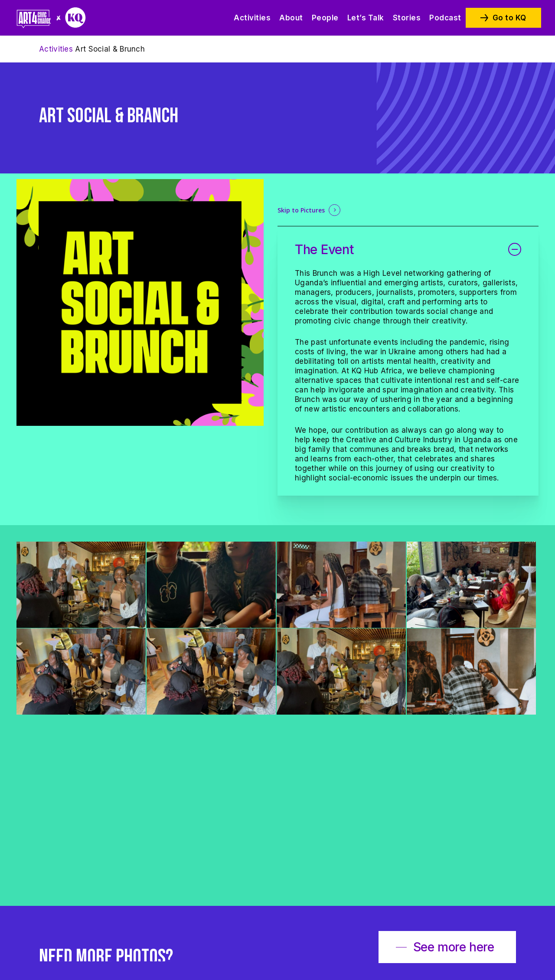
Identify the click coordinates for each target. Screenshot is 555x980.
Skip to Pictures (301, 210)
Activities (56, 49)
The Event (408, 249)
